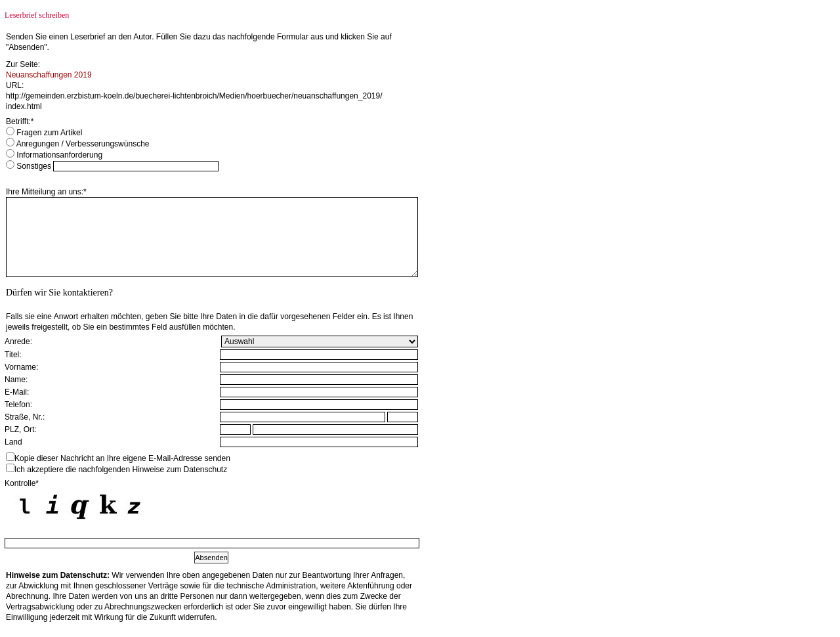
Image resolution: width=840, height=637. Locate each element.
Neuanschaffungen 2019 (49, 75)
